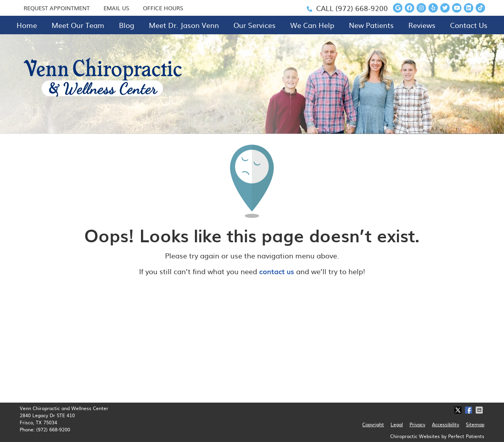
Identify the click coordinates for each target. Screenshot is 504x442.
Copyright (373, 424)
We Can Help (312, 25)
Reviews (422, 25)
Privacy (417, 424)
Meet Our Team (78, 25)
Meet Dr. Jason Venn (184, 25)
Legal (397, 424)
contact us (277, 271)
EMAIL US (116, 8)
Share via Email (480, 410)
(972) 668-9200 (362, 8)
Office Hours (163, 8)
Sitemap (475, 424)
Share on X (459, 410)
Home (27, 25)
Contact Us (469, 25)
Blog (127, 25)
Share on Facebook (469, 410)
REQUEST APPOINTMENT (57, 8)
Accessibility (446, 424)
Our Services (255, 25)
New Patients (371, 25)
